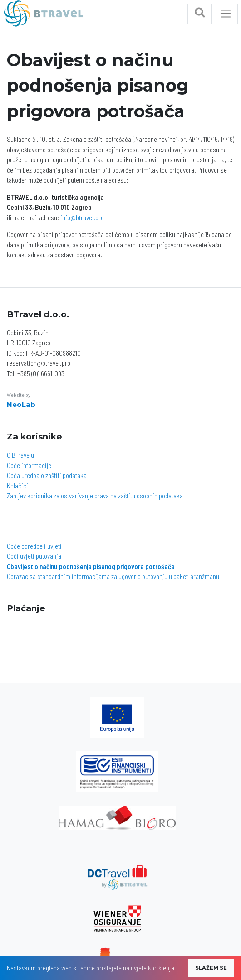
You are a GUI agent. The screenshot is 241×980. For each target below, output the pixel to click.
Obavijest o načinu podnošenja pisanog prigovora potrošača (91, 566)
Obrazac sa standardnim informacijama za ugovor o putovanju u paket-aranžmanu (113, 576)
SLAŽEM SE (211, 968)
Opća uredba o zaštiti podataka (47, 475)
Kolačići (17, 486)
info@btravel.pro (82, 217)
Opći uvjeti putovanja (34, 556)
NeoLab (21, 404)
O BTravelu (20, 455)
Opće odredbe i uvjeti (34, 546)
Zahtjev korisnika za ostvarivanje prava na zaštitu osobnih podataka (95, 496)
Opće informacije (29, 465)
